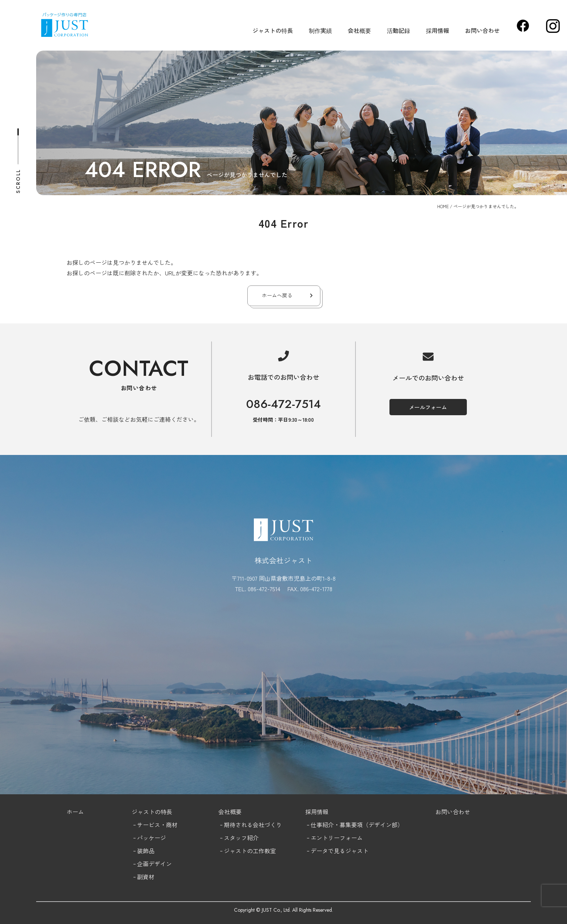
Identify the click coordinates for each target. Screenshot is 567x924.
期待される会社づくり (253, 825)
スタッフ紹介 (241, 838)
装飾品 (146, 851)
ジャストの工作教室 (250, 851)
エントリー (325, 838)
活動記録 (398, 30)
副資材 (146, 877)
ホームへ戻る (277, 295)
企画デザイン (154, 864)
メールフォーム (428, 407)
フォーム (351, 838)
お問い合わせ (482, 30)
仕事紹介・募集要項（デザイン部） (357, 825)
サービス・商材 (157, 825)
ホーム (75, 812)
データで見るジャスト (340, 851)
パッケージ (152, 838)
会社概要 (359, 30)
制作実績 (320, 30)
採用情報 (438, 30)
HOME (443, 206)
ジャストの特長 (273, 30)
